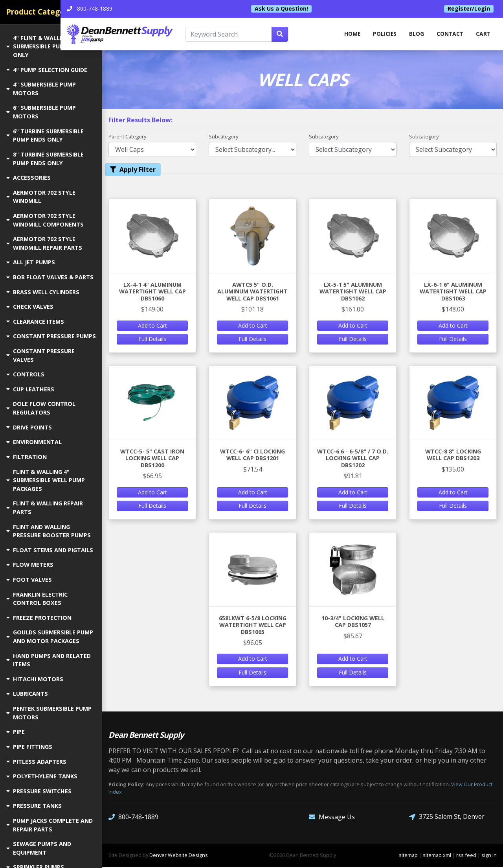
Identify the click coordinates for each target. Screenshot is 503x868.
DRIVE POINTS (29, 427)
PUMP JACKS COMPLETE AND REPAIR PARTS (50, 825)
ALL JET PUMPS (31, 262)
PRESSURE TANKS (34, 806)
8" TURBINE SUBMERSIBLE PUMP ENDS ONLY (45, 159)
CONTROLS (25, 374)
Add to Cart (152, 326)
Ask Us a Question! (302, 9)
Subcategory (223, 137)
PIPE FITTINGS (29, 747)
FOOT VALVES (29, 580)
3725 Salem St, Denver (447, 817)
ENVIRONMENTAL (34, 442)
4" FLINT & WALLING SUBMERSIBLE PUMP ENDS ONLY (46, 46)
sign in (489, 856)
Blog (415, 34)
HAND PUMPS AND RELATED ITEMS (49, 660)
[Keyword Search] (259, 35)
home (349, 34)
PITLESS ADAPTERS (36, 762)
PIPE (16, 732)
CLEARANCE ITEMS (35, 322)
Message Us (332, 817)
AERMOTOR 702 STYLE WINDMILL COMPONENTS (45, 220)
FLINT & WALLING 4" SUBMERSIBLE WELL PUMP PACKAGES (46, 480)
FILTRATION (27, 457)
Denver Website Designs (179, 856)
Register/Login (469, 9)
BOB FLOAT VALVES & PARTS (50, 277)
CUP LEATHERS (30, 389)
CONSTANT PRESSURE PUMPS (51, 336)
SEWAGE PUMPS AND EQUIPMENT (39, 848)
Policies (382, 34)
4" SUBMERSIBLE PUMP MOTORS (41, 89)
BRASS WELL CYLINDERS (43, 292)
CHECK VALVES (30, 307)
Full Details (152, 340)
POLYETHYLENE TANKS (42, 776)
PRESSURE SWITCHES (39, 791)
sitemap (408, 856)
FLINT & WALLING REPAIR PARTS (45, 508)
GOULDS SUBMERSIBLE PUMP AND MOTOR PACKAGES (50, 637)
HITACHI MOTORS (35, 679)
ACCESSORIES (28, 178)
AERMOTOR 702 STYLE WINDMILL (41, 197)
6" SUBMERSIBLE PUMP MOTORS (41, 112)
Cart (483, 34)
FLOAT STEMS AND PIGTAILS (50, 550)
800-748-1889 (133, 817)
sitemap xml (437, 856)
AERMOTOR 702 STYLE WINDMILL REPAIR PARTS (44, 243)
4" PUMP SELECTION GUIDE (47, 70)
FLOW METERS (30, 565)
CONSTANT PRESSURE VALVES (40, 355)
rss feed (466, 856)
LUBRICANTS (27, 694)
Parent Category (127, 137)
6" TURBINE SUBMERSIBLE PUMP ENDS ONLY (45, 135)
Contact (449, 34)
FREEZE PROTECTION (39, 618)
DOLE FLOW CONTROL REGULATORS (41, 408)
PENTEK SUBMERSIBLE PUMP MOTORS (49, 713)
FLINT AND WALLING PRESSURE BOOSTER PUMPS (49, 531)
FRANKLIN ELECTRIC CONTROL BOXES (37, 599)
